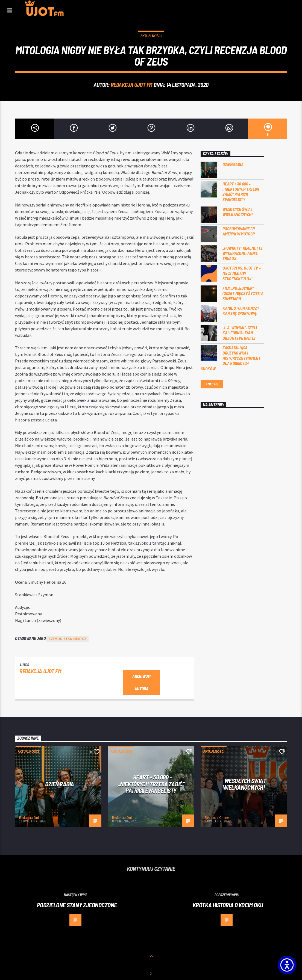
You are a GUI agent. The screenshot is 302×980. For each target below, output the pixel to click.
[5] (268, 129)
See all (212, 384)
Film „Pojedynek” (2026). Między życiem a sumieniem (243, 293)
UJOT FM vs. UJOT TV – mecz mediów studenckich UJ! (241, 273)
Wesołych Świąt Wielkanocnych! (238, 212)
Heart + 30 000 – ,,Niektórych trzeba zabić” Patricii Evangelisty (241, 192)
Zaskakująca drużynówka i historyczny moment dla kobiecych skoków (230, 358)
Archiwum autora (141, 682)
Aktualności (151, 36)
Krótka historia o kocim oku (228, 905)
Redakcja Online (31, 818)
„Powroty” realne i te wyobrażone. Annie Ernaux (242, 253)
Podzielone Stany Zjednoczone (77, 905)
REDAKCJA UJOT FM (132, 85)
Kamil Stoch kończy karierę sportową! (241, 311)
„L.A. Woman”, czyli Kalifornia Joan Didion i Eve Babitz (240, 333)
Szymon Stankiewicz (68, 639)
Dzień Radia (233, 164)
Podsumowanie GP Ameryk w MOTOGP (238, 231)
